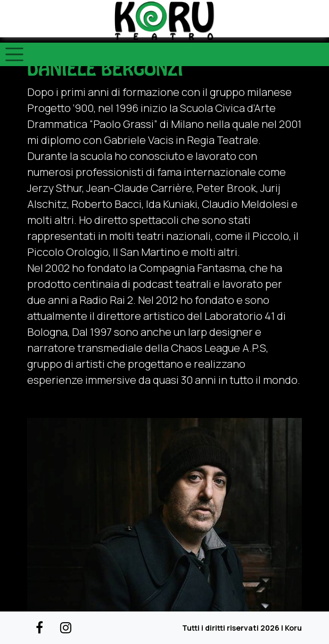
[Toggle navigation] (14, 54)
